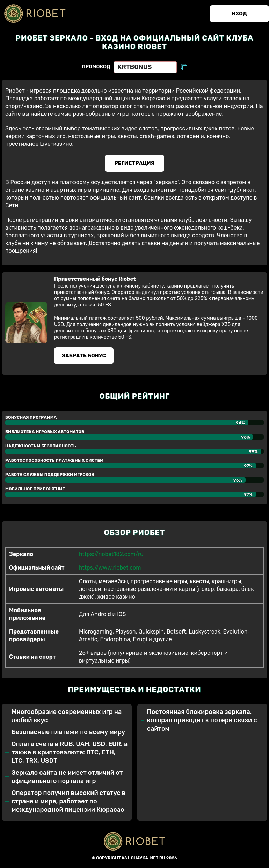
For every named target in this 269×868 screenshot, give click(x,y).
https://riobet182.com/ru (111, 554)
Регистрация (135, 163)
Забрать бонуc (84, 356)
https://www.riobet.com (110, 568)
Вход (239, 14)
